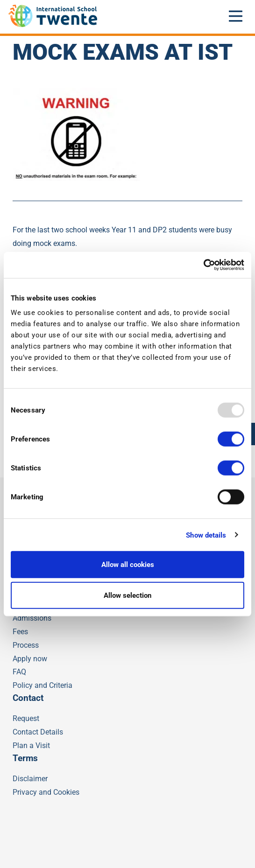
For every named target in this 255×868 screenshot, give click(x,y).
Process (26, 645)
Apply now (30, 659)
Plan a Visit (31, 745)
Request (26, 718)
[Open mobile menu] (236, 16)
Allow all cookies (128, 565)
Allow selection (127, 595)
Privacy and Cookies (46, 792)
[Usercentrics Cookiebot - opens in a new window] (203, 265)
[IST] (53, 24)
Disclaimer (30, 779)
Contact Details (38, 732)
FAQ (19, 672)
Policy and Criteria (42, 685)
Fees (20, 632)
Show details (206, 535)
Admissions (32, 618)
